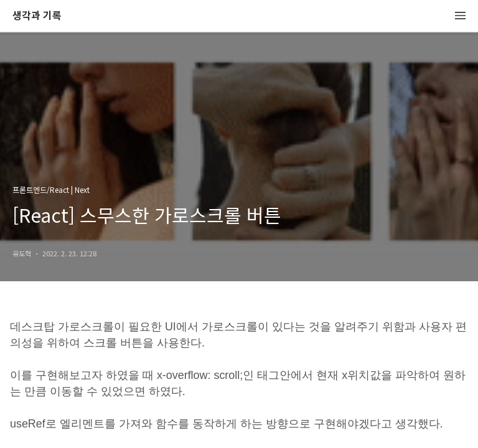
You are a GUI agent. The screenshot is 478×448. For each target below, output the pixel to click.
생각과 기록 (37, 16)
